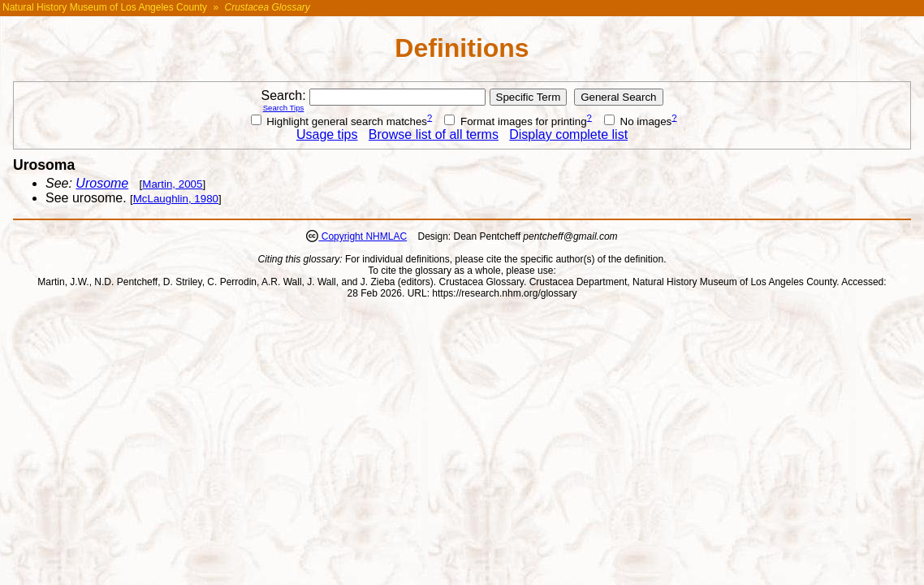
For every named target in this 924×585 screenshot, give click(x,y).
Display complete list (568, 134)
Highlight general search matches (339, 121)
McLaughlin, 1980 (176, 199)
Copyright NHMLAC (363, 236)
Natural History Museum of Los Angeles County (105, 7)
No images (638, 121)
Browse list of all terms (434, 134)
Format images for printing (515, 121)
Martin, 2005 (172, 184)
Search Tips (284, 108)
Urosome (102, 183)
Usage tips (327, 134)
